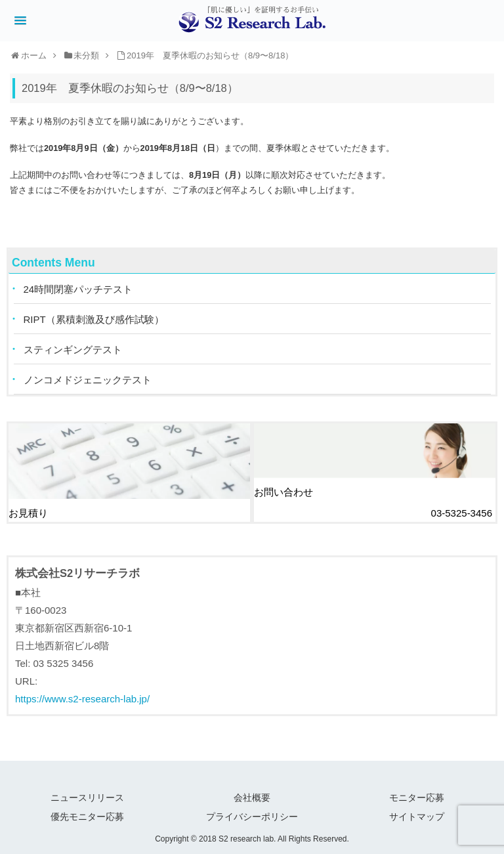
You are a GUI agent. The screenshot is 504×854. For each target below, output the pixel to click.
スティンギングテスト (73, 350)
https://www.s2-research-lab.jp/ (82, 699)
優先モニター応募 (87, 817)
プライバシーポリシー (252, 817)
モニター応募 (417, 798)
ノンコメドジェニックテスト (88, 380)
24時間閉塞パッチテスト (78, 289)
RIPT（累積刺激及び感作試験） (94, 319)
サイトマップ (417, 817)
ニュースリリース (87, 798)
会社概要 (252, 798)
